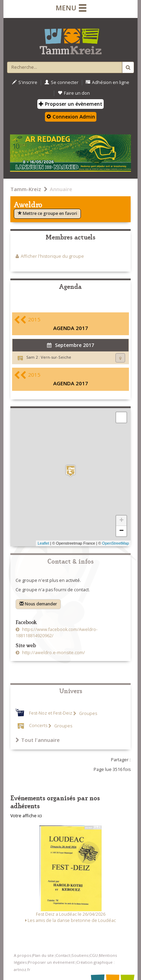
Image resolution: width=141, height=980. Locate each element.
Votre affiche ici (26, 816)
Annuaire (61, 189)
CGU (94, 955)
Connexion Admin (71, 117)
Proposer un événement (51, 962)
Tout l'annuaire (38, 740)
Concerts (38, 726)
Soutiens (80, 955)
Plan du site (43, 955)
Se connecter (62, 82)
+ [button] (121, 521)
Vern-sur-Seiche (56, 357)
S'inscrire (25, 82)
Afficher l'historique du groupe (52, 256)
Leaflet (43, 543)
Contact (63, 955)
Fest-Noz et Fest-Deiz (51, 713)
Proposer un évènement (70, 104)
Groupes (88, 713)
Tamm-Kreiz (26, 189)
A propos (22, 955)
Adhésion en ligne (107, 82)
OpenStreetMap (115, 543)
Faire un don (74, 93)
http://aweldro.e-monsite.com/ (53, 653)
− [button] (121, 531)
